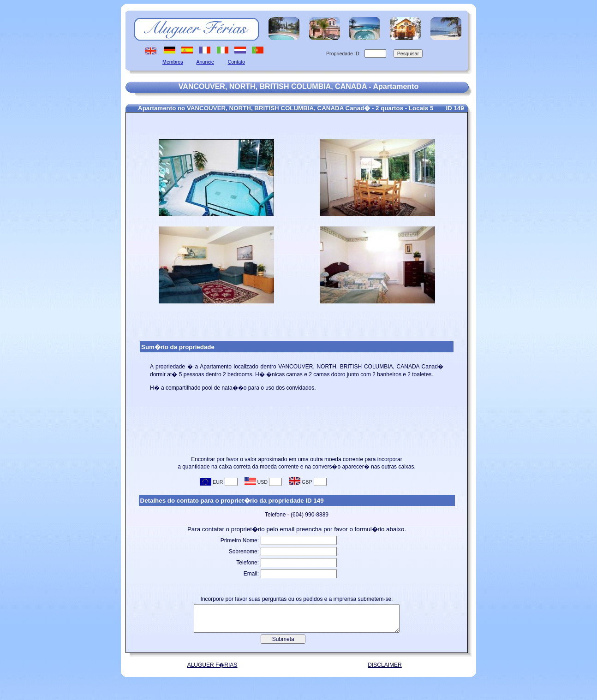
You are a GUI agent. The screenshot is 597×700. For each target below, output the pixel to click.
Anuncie (206, 62)
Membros (173, 62)
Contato (236, 62)
